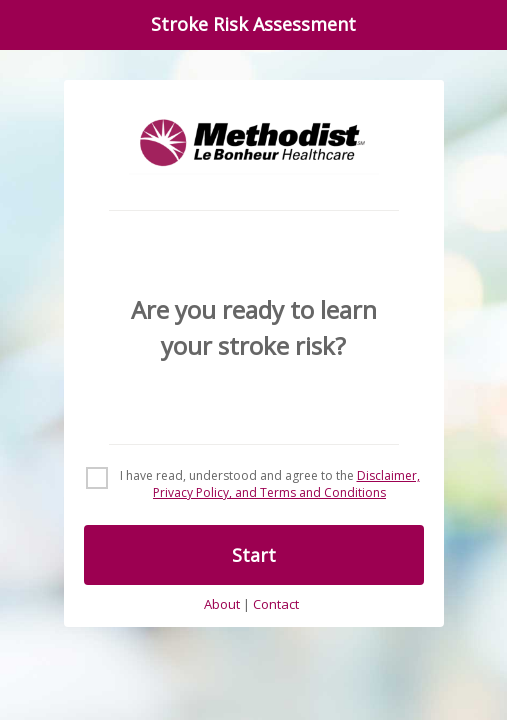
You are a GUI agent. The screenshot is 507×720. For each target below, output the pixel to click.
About (222, 605)
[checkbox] (254, 485)
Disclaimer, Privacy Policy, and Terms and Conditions (286, 484)
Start (254, 555)
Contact (276, 605)
